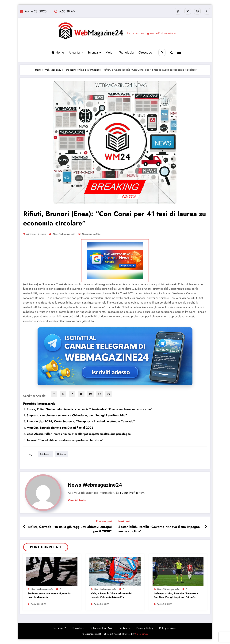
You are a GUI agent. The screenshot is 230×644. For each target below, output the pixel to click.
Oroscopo (145, 52)
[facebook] (54, 394)
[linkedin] (72, 394)
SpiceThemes (142, 634)
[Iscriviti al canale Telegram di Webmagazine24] (115, 356)
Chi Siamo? (59, 628)
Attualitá (76, 52)
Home (38, 70)
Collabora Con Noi (101, 628)
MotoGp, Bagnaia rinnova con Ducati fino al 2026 (60, 428)
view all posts (77, 500)
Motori (110, 52)
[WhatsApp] (100, 394)
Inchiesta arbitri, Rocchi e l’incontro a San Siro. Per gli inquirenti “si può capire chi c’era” (176, 595)
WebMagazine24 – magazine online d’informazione (73, 70)
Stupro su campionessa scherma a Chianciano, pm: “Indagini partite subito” (77, 415)
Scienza (94, 52)
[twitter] (63, 394)
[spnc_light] (171, 53)
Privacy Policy (145, 628)
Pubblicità (125, 628)
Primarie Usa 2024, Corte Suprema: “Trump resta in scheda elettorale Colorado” (81, 421)
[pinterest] (90, 394)
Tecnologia (126, 52)
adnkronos (31, 234)
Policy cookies (168, 628)
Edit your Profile (127, 493)
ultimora (42, 234)
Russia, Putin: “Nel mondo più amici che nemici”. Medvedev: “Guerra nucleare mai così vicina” (89, 409)
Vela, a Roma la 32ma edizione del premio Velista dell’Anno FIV (111, 595)
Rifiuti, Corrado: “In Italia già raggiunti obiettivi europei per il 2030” (70, 529)
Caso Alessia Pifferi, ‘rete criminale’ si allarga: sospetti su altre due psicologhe (79, 434)
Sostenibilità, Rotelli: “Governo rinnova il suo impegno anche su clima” (159, 529)
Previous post (104, 521)
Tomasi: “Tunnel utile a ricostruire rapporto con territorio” (65, 440)
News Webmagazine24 (64, 234)
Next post (124, 521)
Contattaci (78, 628)
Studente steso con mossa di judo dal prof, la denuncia (49, 595)
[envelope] (81, 394)
